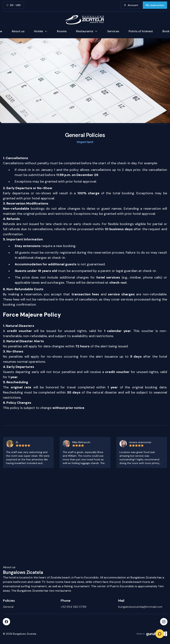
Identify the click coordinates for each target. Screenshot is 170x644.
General (8, 607)
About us (18, 31)
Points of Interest (141, 31)
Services (113, 31)
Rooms (62, 31)
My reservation (155, 5)
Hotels (41, 31)
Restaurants (87, 31)
